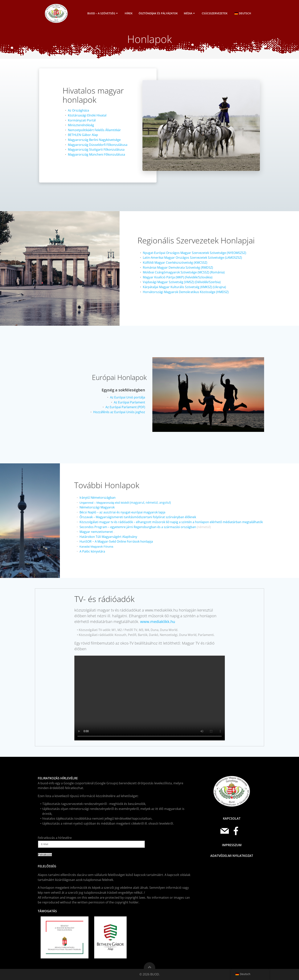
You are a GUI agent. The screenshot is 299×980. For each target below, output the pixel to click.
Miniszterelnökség (81, 125)
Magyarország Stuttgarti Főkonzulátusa (96, 149)
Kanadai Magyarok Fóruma (96, 547)
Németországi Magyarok (97, 507)
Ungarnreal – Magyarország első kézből (104, 503)
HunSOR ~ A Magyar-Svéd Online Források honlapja (116, 541)
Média (190, 13)
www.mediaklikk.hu (158, 622)
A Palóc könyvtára (92, 551)
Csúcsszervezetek (215, 13)
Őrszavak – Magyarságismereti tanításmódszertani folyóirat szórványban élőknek (138, 517)
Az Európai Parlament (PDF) (125, 407)
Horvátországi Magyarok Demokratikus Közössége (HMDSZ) (186, 292)
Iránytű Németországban (98, 498)
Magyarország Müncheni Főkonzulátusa (96, 154)
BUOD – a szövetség (103, 13)
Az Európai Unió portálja (128, 397)
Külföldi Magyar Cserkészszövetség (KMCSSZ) (175, 263)
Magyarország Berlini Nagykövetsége (94, 140)
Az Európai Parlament (129, 402)
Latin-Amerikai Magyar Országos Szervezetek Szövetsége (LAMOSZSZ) (192, 258)
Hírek (129, 13)
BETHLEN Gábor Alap (83, 135)
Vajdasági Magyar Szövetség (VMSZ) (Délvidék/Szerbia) (182, 282)
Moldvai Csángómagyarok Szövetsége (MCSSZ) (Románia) (184, 272)
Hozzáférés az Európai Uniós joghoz (119, 412)
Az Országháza (78, 110)
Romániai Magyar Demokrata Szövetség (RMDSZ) (178, 267)
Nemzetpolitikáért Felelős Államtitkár (94, 130)
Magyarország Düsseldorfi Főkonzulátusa (98, 145)
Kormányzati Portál (82, 120)
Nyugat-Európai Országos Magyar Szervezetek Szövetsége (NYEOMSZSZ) (195, 253)
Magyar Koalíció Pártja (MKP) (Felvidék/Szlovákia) (178, 277)
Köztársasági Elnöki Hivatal (87, 115)
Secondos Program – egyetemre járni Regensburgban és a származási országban (138, 527)
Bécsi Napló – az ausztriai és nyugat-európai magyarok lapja (122, 512)
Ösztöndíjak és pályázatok (158, 13)
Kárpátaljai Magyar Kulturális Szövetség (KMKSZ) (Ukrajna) (184, 287)
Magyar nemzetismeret (96, 532)
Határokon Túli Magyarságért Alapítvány (108, 537)
